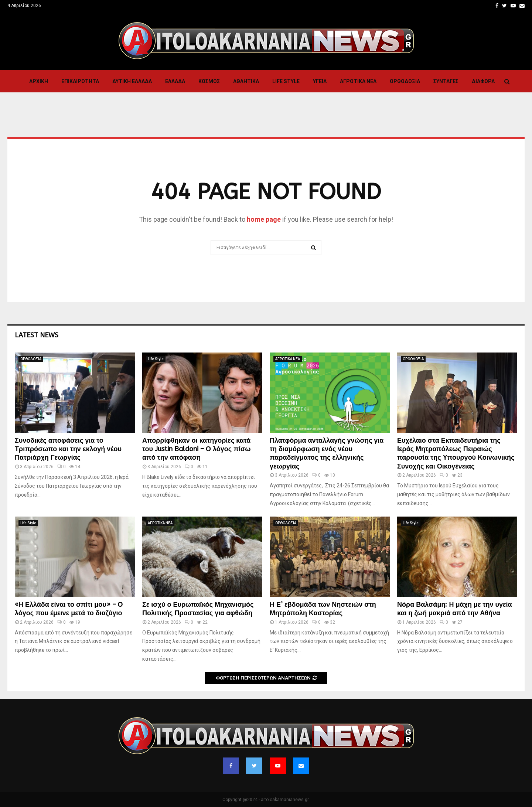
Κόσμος (209, 81)
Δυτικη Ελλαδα (132, 81)
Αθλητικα (246, 81)
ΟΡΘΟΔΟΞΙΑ (405, 81)
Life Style (286, 81)
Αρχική (39, 81)
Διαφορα (483, 81)
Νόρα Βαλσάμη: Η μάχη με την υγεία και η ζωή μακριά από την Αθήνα (455, 609)
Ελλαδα (175, 81)
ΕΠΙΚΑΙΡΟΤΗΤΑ (80, 81)
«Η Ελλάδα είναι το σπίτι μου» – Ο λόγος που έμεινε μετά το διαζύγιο (69, 609)
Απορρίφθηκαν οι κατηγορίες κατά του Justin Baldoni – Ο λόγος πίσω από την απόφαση (196, 449)
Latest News (37, 335)
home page (264, 219)
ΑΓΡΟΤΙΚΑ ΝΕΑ (358, 81)
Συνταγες (446, 81)
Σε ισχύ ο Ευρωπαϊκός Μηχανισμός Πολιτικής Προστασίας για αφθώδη (198, 609)
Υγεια (320, 81)
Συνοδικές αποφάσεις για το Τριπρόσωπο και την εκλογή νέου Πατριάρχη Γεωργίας (68, 449)
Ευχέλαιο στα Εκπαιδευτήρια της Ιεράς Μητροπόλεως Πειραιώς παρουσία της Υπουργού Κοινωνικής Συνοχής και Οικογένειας (456, 453)
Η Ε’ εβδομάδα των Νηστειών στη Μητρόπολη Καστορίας (323, 609)
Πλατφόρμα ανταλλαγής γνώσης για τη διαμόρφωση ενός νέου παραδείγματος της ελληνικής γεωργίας (327, 453)
